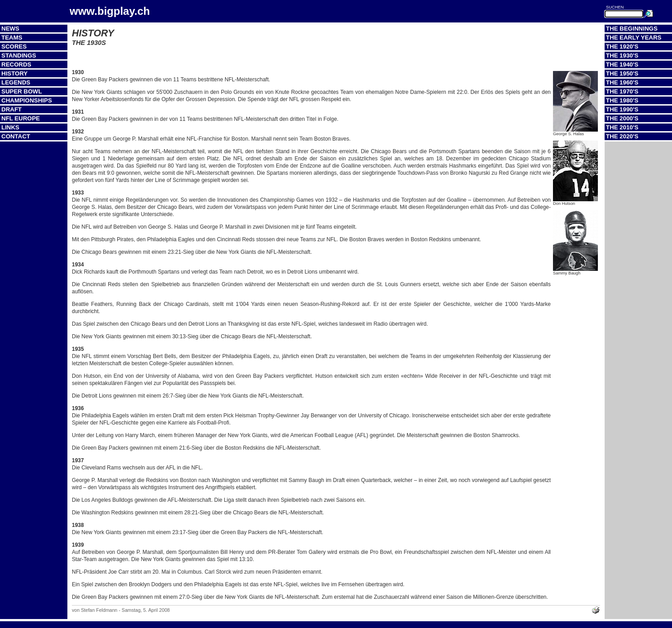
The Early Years (634, 38)
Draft (11, 109)
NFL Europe (21, 118)
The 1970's (622, 91)
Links (10, 127)
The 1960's (622, 82)
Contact (16, 136)
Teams (12, 38)
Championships (27, 100)
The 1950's (622, 73)
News (10, 29)
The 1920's (622, 46)
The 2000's (622, 118)
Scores (14, 46)
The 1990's (622, 109)
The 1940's (622, 64)
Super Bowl (22, 91)
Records (16, 64)
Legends (16, 82)
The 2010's (622, 127)
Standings (19, 55)
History (15, 73)
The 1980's (622, 100)
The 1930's (622, 55)
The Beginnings (632, 29)
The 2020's (622, 136)
